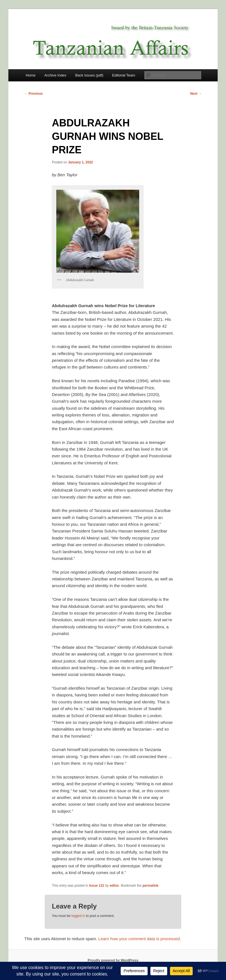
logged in (78, 916)
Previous (34, 94)
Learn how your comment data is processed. (140, 939)
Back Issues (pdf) (89, 75)
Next (196, 94)
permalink (151, 886)
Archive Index (55, 75)
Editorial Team (124, 75)
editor (114, 886)
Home (31, 75)
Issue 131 (97, 886)
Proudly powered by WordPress (113, 960)
